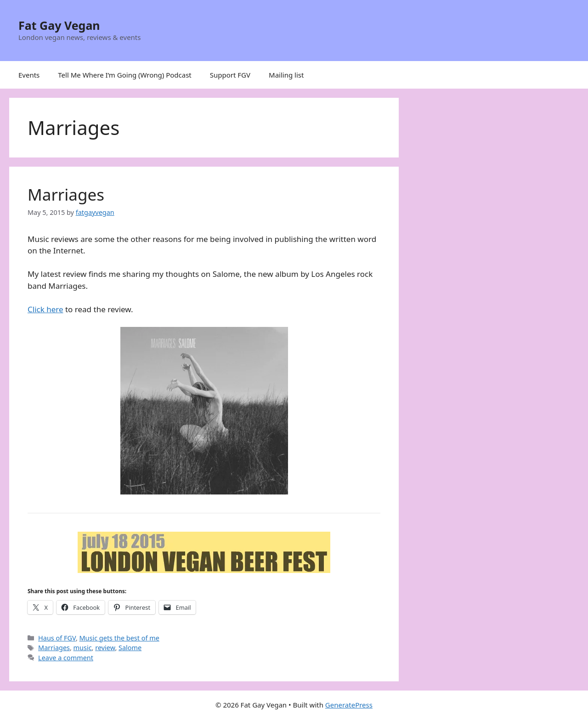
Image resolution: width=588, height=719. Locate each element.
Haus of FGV (57, 638)
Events (29, 75)
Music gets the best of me (119, 638)
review (105, 648)
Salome (130, 648)
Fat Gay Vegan (59, 25)
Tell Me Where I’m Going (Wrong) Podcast (125, 75)
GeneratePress (349, 705)
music (83, 648)
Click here (45, 309)
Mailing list (286, 75)
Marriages (66, 194)
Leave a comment (66, 658)
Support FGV (230, 75)
